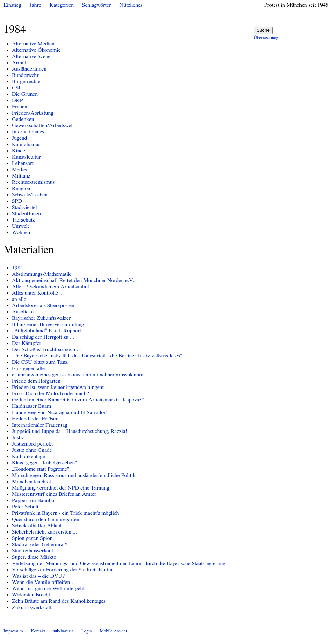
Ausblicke (23, 312)
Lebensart (23, 163)
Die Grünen (25, 94)
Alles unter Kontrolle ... (38, 293)
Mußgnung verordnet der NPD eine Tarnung (61, 488)
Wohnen (21, 232)
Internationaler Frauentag (39, 425)
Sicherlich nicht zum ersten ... (44, 532)
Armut (19, 63)
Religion (21, 188)
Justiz (18, 437)
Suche (263, 30)
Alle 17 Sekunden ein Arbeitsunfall (50, 287)
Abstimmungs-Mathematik (41, 274)
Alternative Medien (33, 44)
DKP (17, 100)
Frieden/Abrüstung (33, 113)
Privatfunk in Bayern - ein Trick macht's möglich (66, 513)
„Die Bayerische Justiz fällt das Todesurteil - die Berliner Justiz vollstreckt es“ (97, 356)
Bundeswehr (25, 75)
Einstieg (12, 5)
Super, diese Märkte (34, 557)
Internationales (28, 132)
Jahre (35, 5)
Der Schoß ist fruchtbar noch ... (46, 349)
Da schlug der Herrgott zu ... (43, 337)
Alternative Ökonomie (36, 50)
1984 (17, 268)
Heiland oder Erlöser (35, 419)
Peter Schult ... (28, 507)
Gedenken (23, 119)
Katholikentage (28, 456)
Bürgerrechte (26, 81)
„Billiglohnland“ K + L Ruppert (46, 331)
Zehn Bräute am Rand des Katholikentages (59, 601)
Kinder (20, 151)
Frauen (20, 107)
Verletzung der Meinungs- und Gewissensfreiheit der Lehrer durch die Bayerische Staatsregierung (119, 563)
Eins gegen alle (28, 368)
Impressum (13, 631)
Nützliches (131, 5)
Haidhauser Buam (31, 406)
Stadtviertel (24, 207)
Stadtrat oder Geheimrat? (40, 544)
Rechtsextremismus (33, 182)
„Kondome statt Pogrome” (41, 469)
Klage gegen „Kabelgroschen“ (45, 463)
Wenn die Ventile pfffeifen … (44, 582)
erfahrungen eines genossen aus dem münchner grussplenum (78, 375)
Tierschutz (23, 220)
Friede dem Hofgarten (36, 381)
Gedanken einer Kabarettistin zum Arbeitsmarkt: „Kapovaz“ (78, 400)
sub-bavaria (63, 631)
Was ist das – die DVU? (38, 576)
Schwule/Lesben (30, 195)
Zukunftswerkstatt (32, 607)
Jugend (20, 138)
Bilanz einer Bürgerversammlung (48, 324)
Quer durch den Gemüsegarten (46, 519)
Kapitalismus (26, 144)
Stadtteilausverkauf (33, 551)
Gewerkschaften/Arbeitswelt (43, 125)
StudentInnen (26, 214)
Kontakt (38, 631)
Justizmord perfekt (32, 444)
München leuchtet (31, 482)
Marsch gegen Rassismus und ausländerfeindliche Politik (74, 475)
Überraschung (266, 38)
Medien (20, 169)
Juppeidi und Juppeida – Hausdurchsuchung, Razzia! (70, 431)
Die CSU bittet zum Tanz (40, 362)
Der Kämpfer (27, 343)
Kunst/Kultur (26, 157)
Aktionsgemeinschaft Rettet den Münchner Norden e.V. (73, 280)
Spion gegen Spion (32, 538)
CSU (17, 88)
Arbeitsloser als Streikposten (43, 305)
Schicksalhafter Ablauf (37, 526)
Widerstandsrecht (31, 595)
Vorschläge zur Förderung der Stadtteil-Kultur (62, 570)
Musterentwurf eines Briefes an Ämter (54, 494)
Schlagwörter (96, 5)
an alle (19, 299)
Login (87, 631)
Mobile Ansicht (114, 631)
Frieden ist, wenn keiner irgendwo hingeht (58, 387)
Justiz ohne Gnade (32, 450)
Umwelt (20, 226)
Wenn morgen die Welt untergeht (48, 588)
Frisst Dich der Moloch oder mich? (50, 393)
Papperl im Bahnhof (34, 500)
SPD (17, 201)
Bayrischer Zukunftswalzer (41, 318)
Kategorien (62, 5)
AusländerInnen (29, 69)
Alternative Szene (31, 56)
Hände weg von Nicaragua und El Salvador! (60, 412)
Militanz (21, 176)
